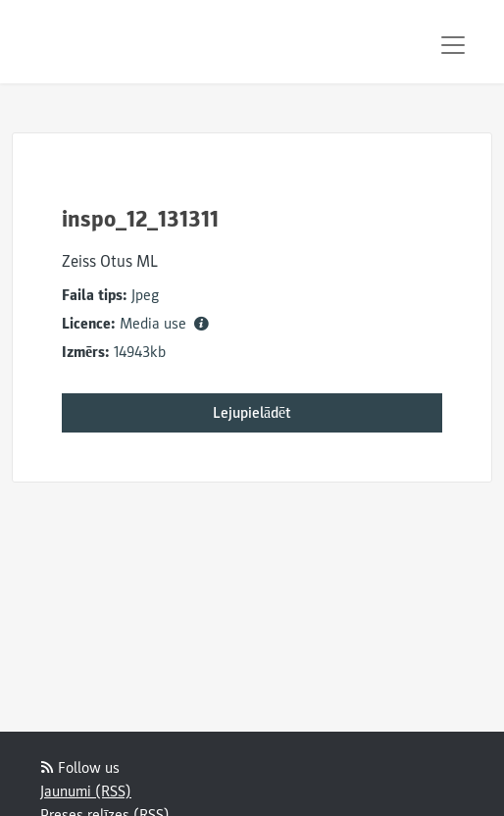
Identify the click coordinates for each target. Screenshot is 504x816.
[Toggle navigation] (453, 45)
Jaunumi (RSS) (86, 791)
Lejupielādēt (252, 413)
